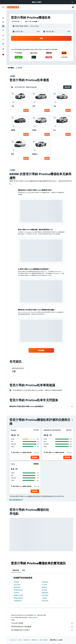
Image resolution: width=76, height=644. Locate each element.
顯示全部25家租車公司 (16, 500)
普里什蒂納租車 (44, 640)
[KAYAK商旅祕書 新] (3, 39)
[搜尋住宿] (3, 17)
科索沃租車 (26, 640)
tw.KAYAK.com (13, 640)
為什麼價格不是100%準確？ (42, 630)
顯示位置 (37, 453)
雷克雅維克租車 (18, 590)
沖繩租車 (16, 582)
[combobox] (17, 21)
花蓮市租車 (45, 601)
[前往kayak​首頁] (13, 7)
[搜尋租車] (3, 21)
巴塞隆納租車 (18, 601)
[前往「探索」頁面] (3, 31)
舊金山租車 (17, 585)
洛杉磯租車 (45, 582)
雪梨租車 (44, 587)
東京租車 (44, 590)
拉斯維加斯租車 (18, 598)
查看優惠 (26, 110)
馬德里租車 (17, 587)
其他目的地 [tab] (16, 570)
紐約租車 (16, 593)
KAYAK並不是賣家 (42, 623)
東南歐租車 (34, 640)
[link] (41, 350)
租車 (20, 640)
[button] (72, 2)
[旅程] (3, 44)
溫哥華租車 (45, 595)
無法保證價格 (34, 617)
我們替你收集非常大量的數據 (42, 627)
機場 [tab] (23, 570)
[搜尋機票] (3, 13)
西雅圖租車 (45, 593)
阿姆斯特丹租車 (18, 595)
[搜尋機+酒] (3, 25)
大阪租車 (44, 598)
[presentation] (72, 420)
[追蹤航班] (3, 35)
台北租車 (44, 585)
